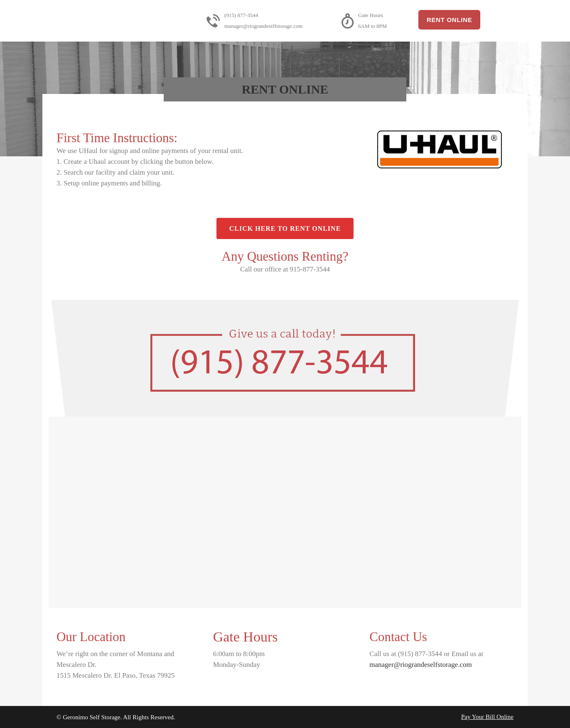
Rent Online (449, 20)
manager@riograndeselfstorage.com (420, 665)
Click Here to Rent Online (285, 228)
